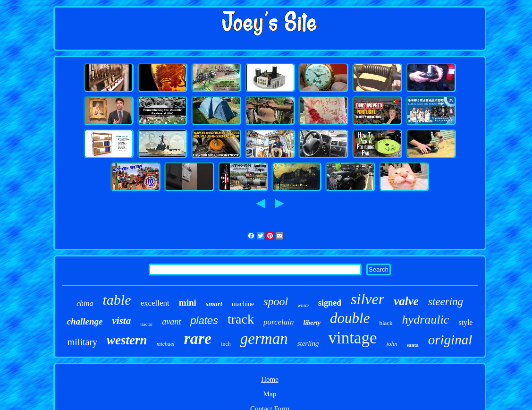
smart (214, 304)
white (303, 305)
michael (166, 344)
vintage (353, 338)
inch (226, 344)
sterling (308, 343)
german (264, 339)
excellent (155, 303)
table (117, 300)
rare (198, 338)
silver (367, 299)
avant (171, 322)
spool (276, 301)
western (127, 340)
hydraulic (426, 320)
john (392, 344)
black (386, 323)
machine (243, 304)
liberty (312, 323)
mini (188, 303)
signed (330, 303)
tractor (146, 324)
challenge (85, 321)
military (82, 342)
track (241, 319)
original (450, 340)
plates (204, 320)
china (85, 303)
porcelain (279, 322)
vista (122, 321)
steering (446, 302)
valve (406, 301)
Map (270, 394)
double (350, 318)
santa (413, 345)
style (465, 322)
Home (270, 379)
